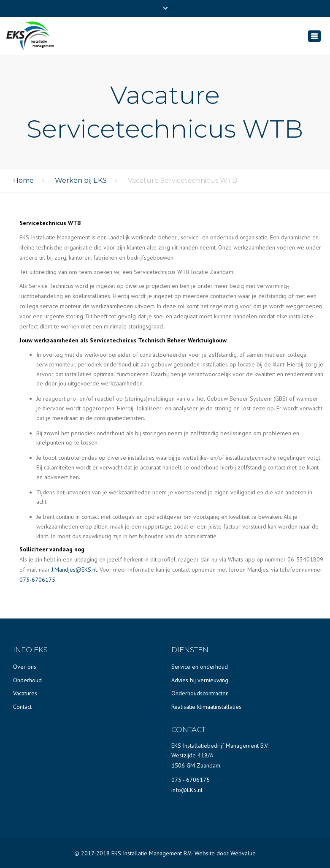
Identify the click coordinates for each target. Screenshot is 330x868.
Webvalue (243, 853)
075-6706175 (37, 580)
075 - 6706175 (191, 780)
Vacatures (25, 693)
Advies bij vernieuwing (200, 680)
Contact (22, 707)
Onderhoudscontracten (200, 693)
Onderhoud (27, 680)
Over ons (25, 667)
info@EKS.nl (187, 790)
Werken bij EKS (81, 180)
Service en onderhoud (200, 667)
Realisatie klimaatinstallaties (206, 707)
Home (23, 180)
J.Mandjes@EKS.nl (74, 570)
